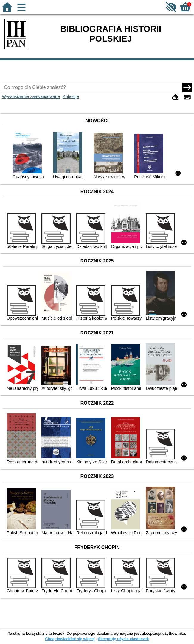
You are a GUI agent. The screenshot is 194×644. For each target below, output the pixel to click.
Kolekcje (71, 96)
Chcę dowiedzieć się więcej (70, 639)
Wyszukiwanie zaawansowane (31, 96)
